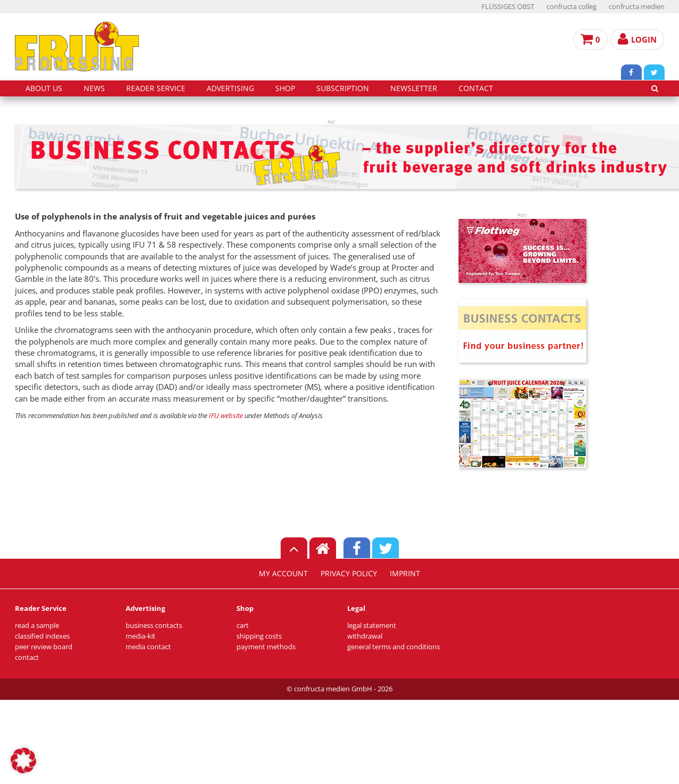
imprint (405, 574)
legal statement (372, 626)
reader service (156, 88)
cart (243, 626)
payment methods (266, 647)
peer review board (44, 647)
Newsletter (414, 88)
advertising (230, 88)
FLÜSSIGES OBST (508, 7)
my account (283, 574)
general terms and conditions (394, 647)
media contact (148, 647)
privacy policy (349, 574)
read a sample (37, 626)
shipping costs (259, 636)
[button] (23, 761)
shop (285, 88)
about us (44, 88)
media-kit (141, 636)
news (94, 88)
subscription (343, 88)
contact (476, 88)
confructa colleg (571, 7)
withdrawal (365, 636)
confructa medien (637, 7)
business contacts (154, 626)
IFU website (226, 415)
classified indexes (42, 636)
